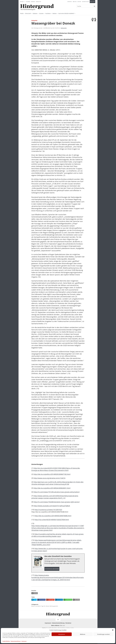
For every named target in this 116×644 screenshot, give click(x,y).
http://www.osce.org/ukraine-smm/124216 (50, 478)
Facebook (33, 2)
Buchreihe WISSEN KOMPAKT (66, 13)
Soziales (41, 13)
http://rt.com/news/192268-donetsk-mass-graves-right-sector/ (57, 502)
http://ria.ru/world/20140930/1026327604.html (52, 520)
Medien (55, 13)
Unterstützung (85, 2)
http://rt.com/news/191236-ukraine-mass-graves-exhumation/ (57, 492)
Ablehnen (83, 634)
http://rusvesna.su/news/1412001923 (48, 510)
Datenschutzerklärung (16, 641)
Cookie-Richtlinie (6, 641)
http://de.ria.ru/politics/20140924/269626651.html (52, 488)
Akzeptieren (62, 634)
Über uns (75, 2)
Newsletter (38, 2)
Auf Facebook (41, 600)
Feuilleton (48, 13)
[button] (113, 630)
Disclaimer (68, 623)
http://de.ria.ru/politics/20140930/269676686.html (53, 516)
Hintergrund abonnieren (52, 569)
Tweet (34, 600)
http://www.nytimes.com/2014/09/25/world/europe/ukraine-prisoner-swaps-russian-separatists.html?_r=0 (55, 497)
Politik (22, 13)
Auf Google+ (50, 600)
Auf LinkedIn (59, 600)
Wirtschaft (28, 13)
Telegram (28, 2)
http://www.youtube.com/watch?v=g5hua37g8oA (52, 506)
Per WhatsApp (68, 600)
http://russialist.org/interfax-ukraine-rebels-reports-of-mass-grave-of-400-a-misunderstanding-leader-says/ (58, 535)
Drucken (34, 593)
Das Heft (92, 2)
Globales (35, 13)
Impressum (24, 641)
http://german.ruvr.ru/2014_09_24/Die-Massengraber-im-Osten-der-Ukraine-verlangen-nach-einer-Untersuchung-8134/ (58, 483)
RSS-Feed (22, 2)
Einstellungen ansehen (104, 634)
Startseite (70, 2)
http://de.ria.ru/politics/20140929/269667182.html (52, 474)
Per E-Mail (76, 600)
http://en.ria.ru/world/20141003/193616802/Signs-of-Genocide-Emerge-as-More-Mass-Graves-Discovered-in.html (56, 469)
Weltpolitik (64, 28)
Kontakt (79, 2)
